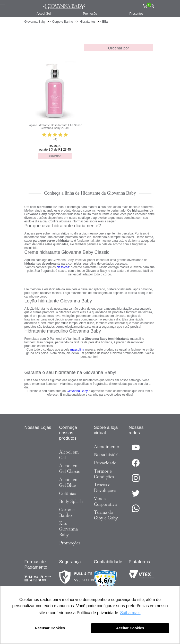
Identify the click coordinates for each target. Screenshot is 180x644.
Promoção (90, 14)
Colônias (68, 493)
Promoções (70, 543)
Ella (105, 22)
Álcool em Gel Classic (70, 468)
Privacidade (105, 463)
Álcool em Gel (69, 455)
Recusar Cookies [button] (50, 628)
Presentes (136, 14)
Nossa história (107, 455)
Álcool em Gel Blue (69, 482)
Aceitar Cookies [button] (130, 628)
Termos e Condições (104, 474)
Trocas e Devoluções (105, 488)
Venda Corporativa (105, 501)
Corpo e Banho (63, 22)
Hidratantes (87, 22)
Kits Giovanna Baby (69, 529)
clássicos (63, 267)
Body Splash (71, 501)
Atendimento (107, 447)
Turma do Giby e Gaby (106, 515)
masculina (77, 350)
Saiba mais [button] (130, 613)
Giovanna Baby (35, 22)
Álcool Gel (44, 14)
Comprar (55, 156)
